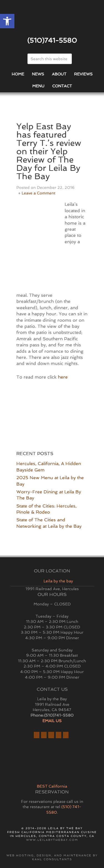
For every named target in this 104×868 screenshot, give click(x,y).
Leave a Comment (39, 193)
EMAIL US (52, 721)
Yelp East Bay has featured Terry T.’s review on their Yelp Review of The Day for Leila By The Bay (49, 151)
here (63, 377)
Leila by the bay (58, 581)
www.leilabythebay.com (52, 840)
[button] (7, 21)
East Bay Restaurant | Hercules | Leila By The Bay (52, 20)
